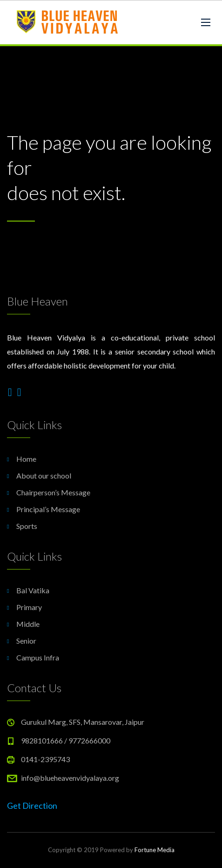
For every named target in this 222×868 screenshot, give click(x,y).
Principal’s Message (48, 509)
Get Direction (32, 806)
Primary (29, 607)
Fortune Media (155, 850)
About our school (44, 476)
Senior (26, 641)
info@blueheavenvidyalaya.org (70, 778)
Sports (27, 526)
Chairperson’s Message (53, 492)
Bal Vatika (33, 590)
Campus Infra (38, 657)
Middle (28, 624)
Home (26, 459)
